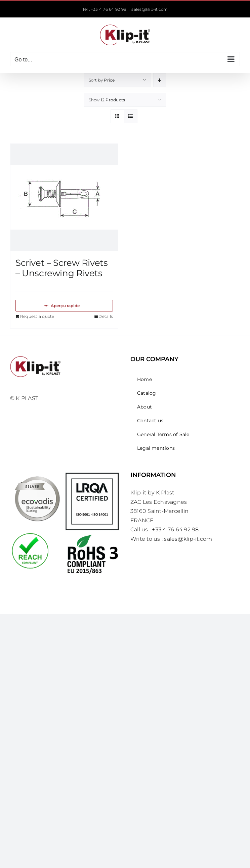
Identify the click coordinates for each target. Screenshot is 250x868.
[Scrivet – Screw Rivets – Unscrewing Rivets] (64, 197)
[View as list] (131, 116)
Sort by (102, 80)
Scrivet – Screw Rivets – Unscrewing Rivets (61, 268)
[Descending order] (160, 80)
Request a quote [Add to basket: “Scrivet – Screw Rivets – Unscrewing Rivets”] (37, 316)
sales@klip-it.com (150, 9)
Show (107, 100)
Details (106, 316)
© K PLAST (24, 398)
